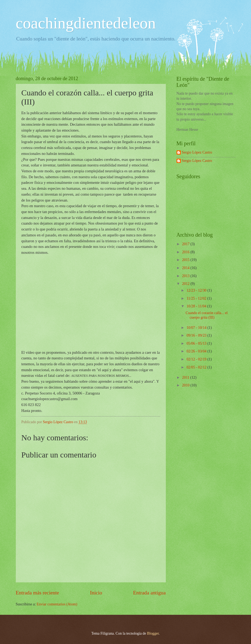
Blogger (153, 633)
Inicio (96, 593)
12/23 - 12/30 (197, 290)
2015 (186, 260)
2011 (186, 377)
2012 (186, 284)
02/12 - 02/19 (197, 359)
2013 (186, 276)
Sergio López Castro (197, 152)
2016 (186, 252)
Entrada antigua (149, 593)
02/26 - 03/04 (197, 351)
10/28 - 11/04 (197, 306)
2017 (186, 244)
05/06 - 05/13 (197, 343)
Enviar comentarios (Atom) (57, 604)
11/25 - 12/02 (197, 298)
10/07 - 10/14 (197, 328)
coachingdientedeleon (86, 23)
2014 (186, 268)
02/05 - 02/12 (197, 367)
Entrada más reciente (38, 593)
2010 (186, 385)
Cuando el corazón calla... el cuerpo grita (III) (207, 315)
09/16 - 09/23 (197, 335)
